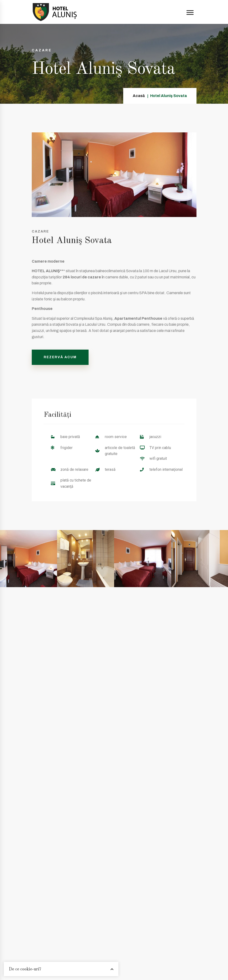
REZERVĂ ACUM (60, 357)
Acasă (139, 96)
